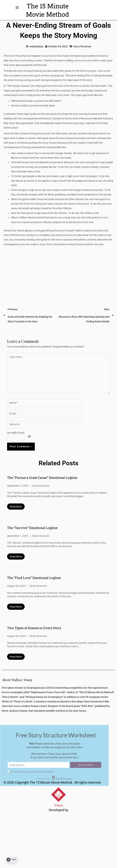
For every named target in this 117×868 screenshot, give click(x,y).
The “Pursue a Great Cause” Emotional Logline (42, 478)
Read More (16, 507)
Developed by (59, 810)
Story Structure (82, 46)
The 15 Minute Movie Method (51, 782)
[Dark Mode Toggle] (12, 860)
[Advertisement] (59, 273)
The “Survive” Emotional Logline (32, 528)
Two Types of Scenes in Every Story (34, 628)
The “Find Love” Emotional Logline (34, 578)
